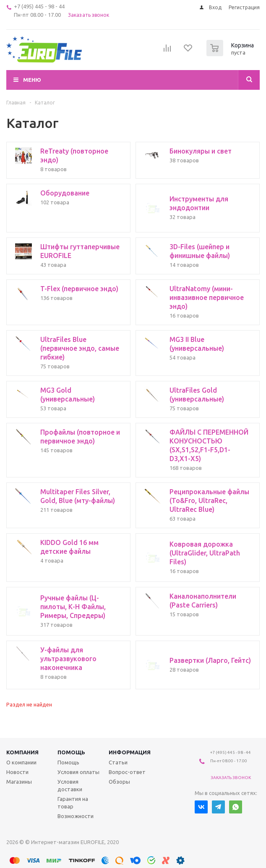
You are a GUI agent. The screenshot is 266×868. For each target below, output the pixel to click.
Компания (22, 752)
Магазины (19, 782)
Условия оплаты (78, 772)
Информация (130, 752)
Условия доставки (70, 785)
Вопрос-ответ (127, 772)
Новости (17, 772)
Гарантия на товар (73, 803)
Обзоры (119, 782)
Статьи (118, 762)
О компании (21, 762)
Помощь (71, 752)
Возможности (76, 816)
